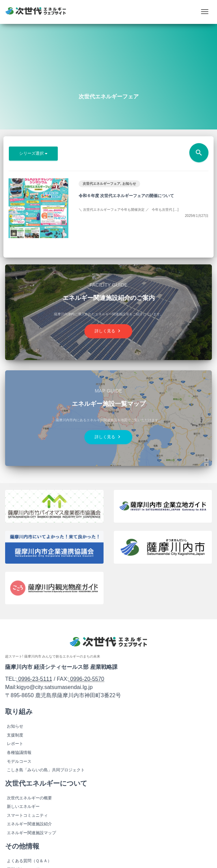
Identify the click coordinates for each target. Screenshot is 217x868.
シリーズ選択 (33, 153)
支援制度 (15, 735)
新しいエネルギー (23, 807)
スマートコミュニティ (27, 815)
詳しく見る (108, 331)
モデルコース (19, 761)
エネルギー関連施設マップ (31, 833)
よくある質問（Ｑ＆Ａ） (29, 861)
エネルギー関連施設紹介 (29, 824)
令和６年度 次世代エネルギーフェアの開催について (126, 196)
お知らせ (129, 184)
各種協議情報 (19, 753)
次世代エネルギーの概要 (29, 798)
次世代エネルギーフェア (101, 184)
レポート (15, 744)
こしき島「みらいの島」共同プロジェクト (46, 770)
